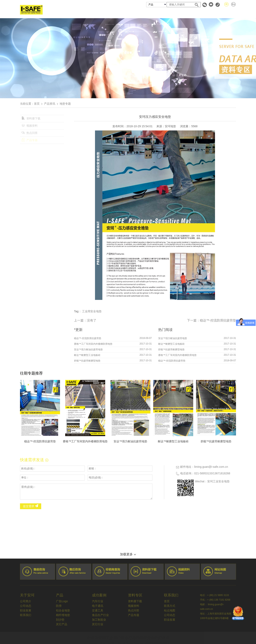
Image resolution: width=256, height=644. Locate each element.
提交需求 (31, 506)
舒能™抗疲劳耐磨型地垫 (87, 361)
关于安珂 (118, 13)
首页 (99, 13)
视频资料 (30, 126)
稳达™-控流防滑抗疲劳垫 (218, 320)
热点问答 (30, 133)
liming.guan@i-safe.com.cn (211, 467)
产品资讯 (50, 104)
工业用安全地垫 (92, 311)
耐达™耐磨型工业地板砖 (87, 355)
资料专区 (208, 13)
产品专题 (30, 140)
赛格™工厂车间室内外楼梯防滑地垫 (93, 344)
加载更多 (128, 554)
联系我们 (230, 13)
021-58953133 (203, 473)
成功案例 (161, 13)
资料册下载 (31, 118)
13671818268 (222, 473)
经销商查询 (185, 13)
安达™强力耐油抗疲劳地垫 (88, 350)
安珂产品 (139, 13)
